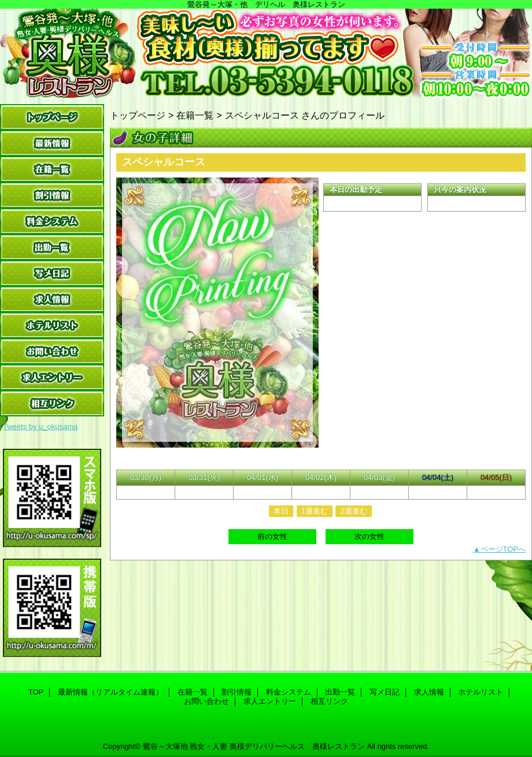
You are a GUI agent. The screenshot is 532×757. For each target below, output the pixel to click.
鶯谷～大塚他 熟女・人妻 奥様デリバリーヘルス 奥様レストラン (254, 746)
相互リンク (52, 403)
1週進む (315, 511)
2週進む (354, 511)
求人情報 (52, 299)
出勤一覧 (52, 247)
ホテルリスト (52, 325)
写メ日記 (52, 273)
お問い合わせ (52, 351)
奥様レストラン (266, 53)
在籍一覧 (52, 169)
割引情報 (52, 195)
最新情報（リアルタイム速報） (52, 143)
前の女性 (272, 536)
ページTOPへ (503, 549)
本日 (281, 511)
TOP (52, 117)
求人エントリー (52, 377)
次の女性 (370, 536)
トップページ (138, 115)
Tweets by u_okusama (40, 426)
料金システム (52, 221)
